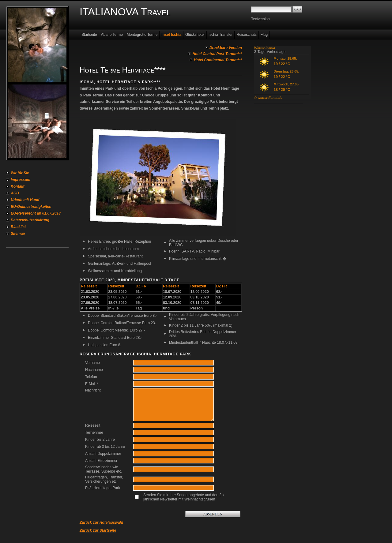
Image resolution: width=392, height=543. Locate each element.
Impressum (21, 180)
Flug (264, 35)
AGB (15, 193)
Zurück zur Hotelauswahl (101, 522)
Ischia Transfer (221, 35)
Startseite (89, 35)
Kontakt (18, 186)
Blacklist (18, 227)
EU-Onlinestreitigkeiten (31, 207)
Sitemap (18, 234)
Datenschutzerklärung (30, 220)
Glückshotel (195, 35)
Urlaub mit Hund (25, 200)
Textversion (260, 19)
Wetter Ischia (265, 48)
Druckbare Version (226, 48)
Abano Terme (112, 35)
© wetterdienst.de (268, 98)
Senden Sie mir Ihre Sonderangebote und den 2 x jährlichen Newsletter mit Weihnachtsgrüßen (184, 497)
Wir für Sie (20, 173)
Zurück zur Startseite (98, 530)
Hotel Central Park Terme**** (217, 54)
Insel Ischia (171, 35)
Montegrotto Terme (142, 35)
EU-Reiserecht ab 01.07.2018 (36, 213)
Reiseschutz (246, 35)
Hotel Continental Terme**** (218, 60)
